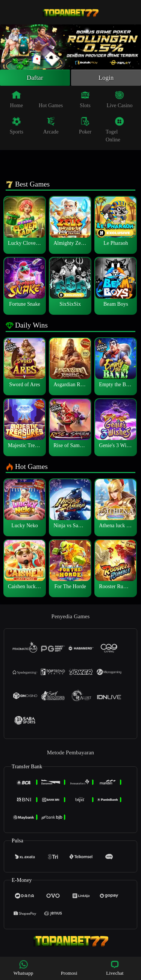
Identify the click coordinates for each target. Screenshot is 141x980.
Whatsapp (23, 968)
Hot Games (51, 100)
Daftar (35, 78)
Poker (85, 127)
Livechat (115, 968)
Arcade (51, 127)
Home (17, 100)
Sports (17, 127)
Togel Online (115, 131)
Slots (85, 100)
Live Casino (119, 100)
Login (106, 78)
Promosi (69, 968)
